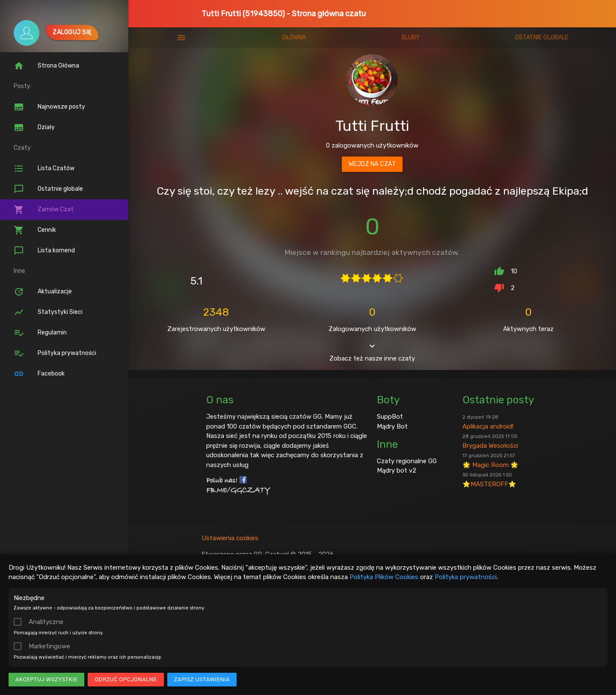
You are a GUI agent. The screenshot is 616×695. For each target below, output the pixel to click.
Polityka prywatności (466, 577)
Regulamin (40, 333)
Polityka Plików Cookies (384, 577)
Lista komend (44, 251)
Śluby (410, 37)
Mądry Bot (392, 535)
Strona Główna (46, 66)
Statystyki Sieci (48, 312)
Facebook (39, 374)
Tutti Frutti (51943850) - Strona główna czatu (284, 14)
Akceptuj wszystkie (46, 679)
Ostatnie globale (48, 189)
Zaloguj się (72, 32)
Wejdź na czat (372, 164)
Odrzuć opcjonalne (126, 679)
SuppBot (390, 526)
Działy (34, 127)
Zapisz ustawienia (202, 679)
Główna (294, 37)
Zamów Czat (44, 210)
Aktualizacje (43, 292)
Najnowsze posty (49, 107)
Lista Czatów (44, 169)
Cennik (35, 230)
